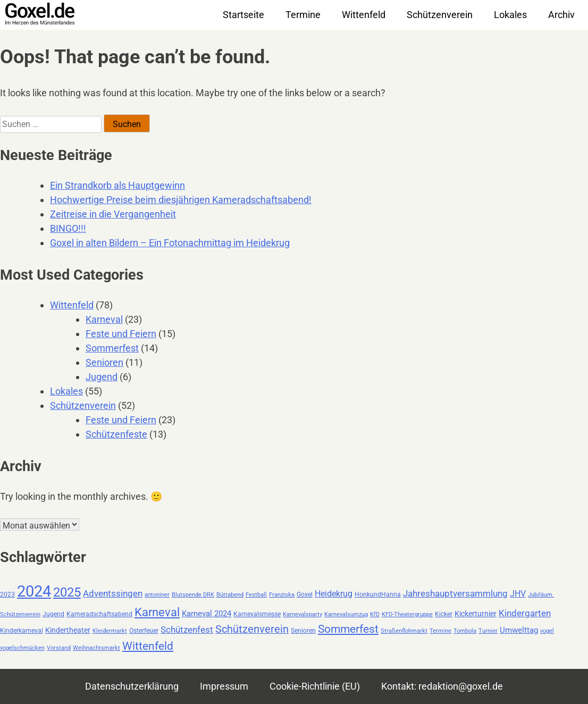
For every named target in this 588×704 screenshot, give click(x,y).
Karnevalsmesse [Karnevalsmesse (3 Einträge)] (257, 614)
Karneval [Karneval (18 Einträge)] (157, 612)
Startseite (243, 15)
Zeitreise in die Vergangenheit (113, 214)
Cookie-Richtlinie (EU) (315, 686)
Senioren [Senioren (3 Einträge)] (303, 631)
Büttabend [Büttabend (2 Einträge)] (230, 595)
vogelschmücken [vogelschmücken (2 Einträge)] (22, 648)
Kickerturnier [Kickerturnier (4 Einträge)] (476, 614)
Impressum (224, 686)
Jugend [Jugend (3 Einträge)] (53, 614)
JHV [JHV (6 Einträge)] (518, 594)
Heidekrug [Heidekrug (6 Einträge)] (334, 594)
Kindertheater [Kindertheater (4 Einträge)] (68, 630)
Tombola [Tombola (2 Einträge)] (465, 631)
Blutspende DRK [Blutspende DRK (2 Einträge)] (193, 595)
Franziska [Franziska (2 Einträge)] (282, 595)
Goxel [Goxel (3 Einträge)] (305, 594)
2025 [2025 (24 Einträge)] (67, 592)
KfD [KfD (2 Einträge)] (375, 614)
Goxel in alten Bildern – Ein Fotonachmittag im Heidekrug (170, 243)
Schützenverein (440, 15)
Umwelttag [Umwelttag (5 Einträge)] (519, 630)
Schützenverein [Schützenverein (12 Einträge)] (252, 629)
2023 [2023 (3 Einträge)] (7, 594)
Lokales (510, 15)
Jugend (102, 377)
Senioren (104, 362)
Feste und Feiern (121, 334)
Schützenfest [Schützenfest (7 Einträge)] (187, 630)
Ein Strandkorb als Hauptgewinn (117, 185)
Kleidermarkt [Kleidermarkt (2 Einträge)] (110, 631)
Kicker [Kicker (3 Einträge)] (444, 614)
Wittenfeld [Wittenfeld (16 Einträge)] (148, 646)
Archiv (561, 15)
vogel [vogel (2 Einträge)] (547, 631)
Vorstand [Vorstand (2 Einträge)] (59, 648)
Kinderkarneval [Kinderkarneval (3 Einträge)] (22, 631)
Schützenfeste (116, 434)
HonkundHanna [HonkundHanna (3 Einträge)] (378, 594)
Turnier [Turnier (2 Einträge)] (488, 631)
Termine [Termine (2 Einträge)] (440, 631)
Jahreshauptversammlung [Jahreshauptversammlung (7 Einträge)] (455, 594)
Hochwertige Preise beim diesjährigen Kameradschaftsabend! (181, 200)
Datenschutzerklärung (132, 686)
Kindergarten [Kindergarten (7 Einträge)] (525, 613)
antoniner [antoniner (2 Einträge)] (157, 595)
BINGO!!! (68, 228)
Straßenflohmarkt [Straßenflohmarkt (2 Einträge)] (404, 631)
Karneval (104, 319)
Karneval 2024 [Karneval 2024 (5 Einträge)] (207, 614)
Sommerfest (112, 348)
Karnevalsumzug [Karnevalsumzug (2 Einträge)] (346, 614)
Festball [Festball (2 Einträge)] (256, 595)
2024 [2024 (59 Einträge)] (34, 591)
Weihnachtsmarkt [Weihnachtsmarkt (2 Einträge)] (96, 648)
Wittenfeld (364, 15)
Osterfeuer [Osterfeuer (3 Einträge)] (144, 631)
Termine (303, 15)
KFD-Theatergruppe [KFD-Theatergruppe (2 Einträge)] (407, 614)
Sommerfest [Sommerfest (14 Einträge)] (348, 629)
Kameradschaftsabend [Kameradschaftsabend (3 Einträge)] (99, 614)
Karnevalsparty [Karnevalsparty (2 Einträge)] (303, 614)
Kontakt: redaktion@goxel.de (442, 686)
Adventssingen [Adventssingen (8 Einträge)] (113, 593)
